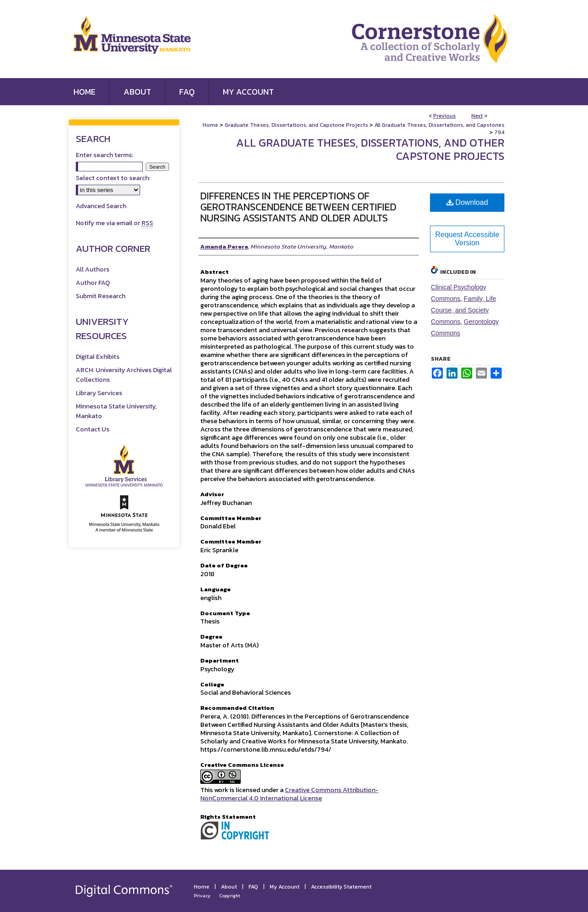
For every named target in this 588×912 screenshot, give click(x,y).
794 (499, 132)
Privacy (202, 896)
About (229, 887)
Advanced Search (101, 206)
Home (210, 125)
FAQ (253, 887)
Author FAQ (93, 283)
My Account (285, 887)
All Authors (93, 269)
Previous (444, 116)
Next (477, 116)
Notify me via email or (114, 223)
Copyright (230, 896)
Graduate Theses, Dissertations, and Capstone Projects (296, 125)
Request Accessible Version (467, 239)
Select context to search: (113, 178)
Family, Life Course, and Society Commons (464, 310)
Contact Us (93, 429)
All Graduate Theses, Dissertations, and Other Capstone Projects (370, 149)
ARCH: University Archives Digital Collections (124, 375)
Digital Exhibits (98, 357)
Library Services (99, 393)
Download (467, 202)
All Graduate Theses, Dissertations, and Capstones (439, 125)
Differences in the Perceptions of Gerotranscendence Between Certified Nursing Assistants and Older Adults (298, 207)
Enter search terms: (105, 155)
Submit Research (101, 296)
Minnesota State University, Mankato (116, 411)
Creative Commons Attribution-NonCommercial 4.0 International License (289, 794)
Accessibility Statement (341, 887)
